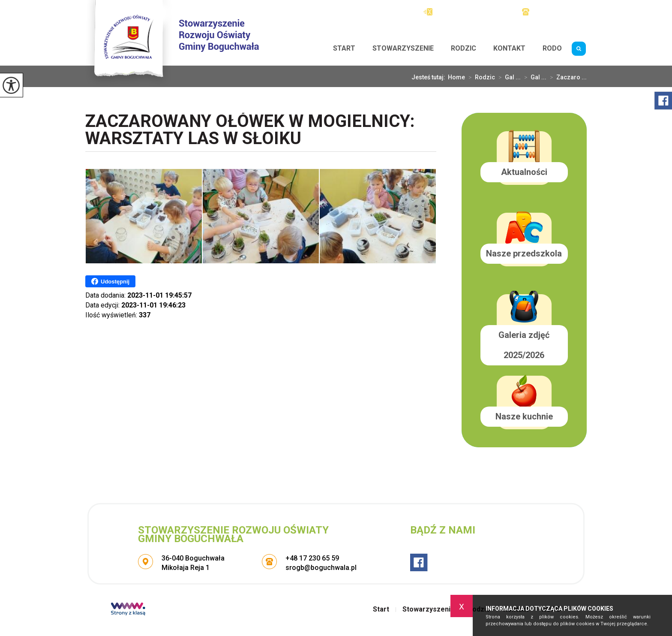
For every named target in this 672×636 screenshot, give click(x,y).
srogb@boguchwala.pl (464, 12)
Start (344, 48)
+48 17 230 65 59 (554, 12)
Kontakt (509, 48)
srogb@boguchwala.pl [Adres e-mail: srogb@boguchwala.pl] (321, 568)
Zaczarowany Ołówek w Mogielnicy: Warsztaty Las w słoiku (250, 131)
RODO (552, 48)
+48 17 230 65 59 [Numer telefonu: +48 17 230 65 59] (312, 558)
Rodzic (463, 48)
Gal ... (508, 77)
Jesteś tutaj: (430, 77)
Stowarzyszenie (403, 48)
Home (456, 77)
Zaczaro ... (567, 77)
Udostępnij (110, 281)
